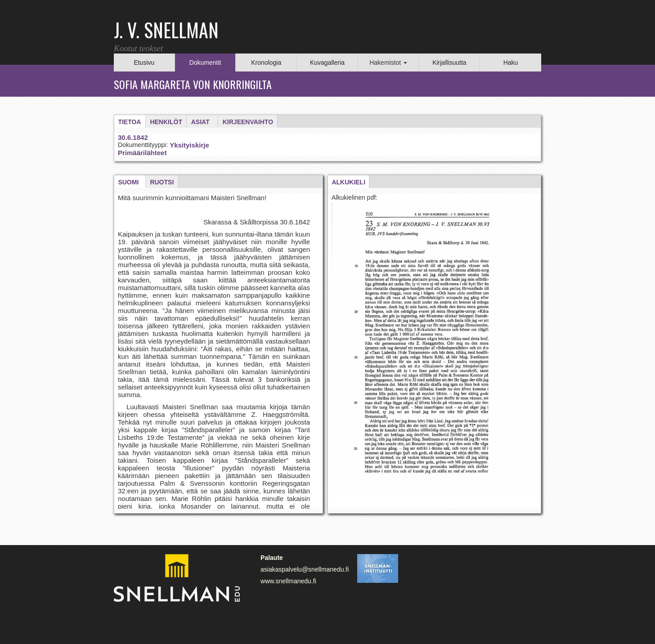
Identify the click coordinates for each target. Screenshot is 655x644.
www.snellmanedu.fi (288, 581)
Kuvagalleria (327, 63)
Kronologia (266, 63)
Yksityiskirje (189, 145)
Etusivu (144, 63)
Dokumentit (205, 63)
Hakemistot (388, 63)
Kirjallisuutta (449, 63)
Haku (511, 63)
